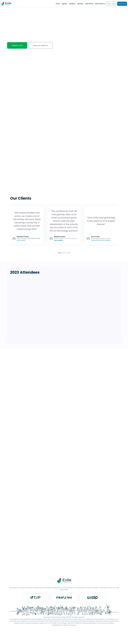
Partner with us (100, 4)
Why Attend (89, 4)
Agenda (64, 4)
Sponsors (80, 4)
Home (58, 4)
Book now (122, 4)
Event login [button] (111, 4)
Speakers (72, 4)
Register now (17, 45)
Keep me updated (40, 45)
